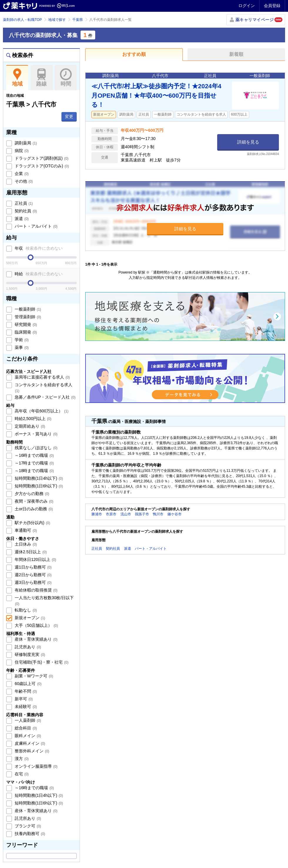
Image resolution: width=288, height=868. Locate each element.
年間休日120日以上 (35, 559)
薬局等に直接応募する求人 (42, 377)
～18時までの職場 (34, 471)
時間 (66, 78)
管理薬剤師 (27, 317)
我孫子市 (142, 514)
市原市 (111, 514)
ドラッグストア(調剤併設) (41, 158)
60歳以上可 (27, 684)
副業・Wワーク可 (33, 676)
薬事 (21, 347)
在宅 (21, 774)
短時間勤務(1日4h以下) (38, 478)
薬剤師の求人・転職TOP (22, 20)
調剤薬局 (25, 143)
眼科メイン (27, 736)
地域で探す (57, 20)
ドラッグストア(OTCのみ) (41, 166)
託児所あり (27, 647)
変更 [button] (69, 116)
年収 (38, 248)
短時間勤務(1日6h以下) (38, 486)
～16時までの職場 (34, 455)
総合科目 (25, 728)
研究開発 (25, 324)
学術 (21, 340)
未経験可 (25, 707)
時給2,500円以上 (32, 419)
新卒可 (23, 699)
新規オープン (29, 618)
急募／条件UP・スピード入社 (45, 397)
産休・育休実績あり (36, 639)
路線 (42, 78)
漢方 (21, 759)
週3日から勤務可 (32, 582)
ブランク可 (27, 826)
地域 (17, 78)
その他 (23, 181)
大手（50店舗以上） (36, 625)
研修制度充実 (29, 654)
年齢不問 (25, 691)
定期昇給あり (29, 426)
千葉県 (78, 20)
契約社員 (25, 211)
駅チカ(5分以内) (32, 523)
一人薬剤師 (27, 720)
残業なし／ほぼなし (36, 448)
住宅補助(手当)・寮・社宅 (41, 662)
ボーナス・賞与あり (36, 434)
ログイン (247, 6)
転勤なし (25, 610)
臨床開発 (25, 332)
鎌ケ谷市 (175, 514)
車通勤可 (25, 530)
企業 (21, 174)
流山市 (126, 514)
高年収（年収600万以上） (41, 411)
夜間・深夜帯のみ (34, 501)
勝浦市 (97, 514)
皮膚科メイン (29, 743)
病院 (21, 151)
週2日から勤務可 (32, 575)
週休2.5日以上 (30, 552)
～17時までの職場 (34, 463)
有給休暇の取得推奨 (36, 590)
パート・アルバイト (36, 226)
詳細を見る (248, 142)
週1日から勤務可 (32, 567)
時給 (38, 274)
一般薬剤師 (27, 309)
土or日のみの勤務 (33, 509)
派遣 (21, 219)
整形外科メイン (31, 751)
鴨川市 (158, 514)
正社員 (23, 203)
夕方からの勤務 (31, 494)
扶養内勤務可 (29, 834)
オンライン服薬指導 (36, 766)
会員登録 (272, 6)
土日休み (25, 544)
